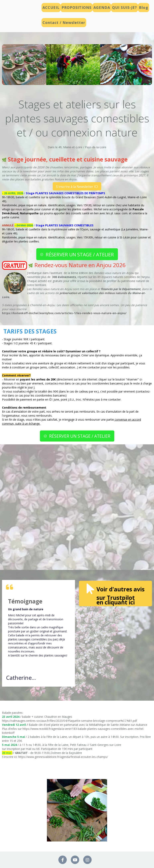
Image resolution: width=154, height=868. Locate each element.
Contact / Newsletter (64, 22)
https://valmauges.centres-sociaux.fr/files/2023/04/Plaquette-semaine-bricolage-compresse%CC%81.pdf (69, 721)
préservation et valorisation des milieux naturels (93, 293)
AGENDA (102, 7)
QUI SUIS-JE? (125, 7)
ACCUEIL (51, 7)
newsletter (30, 171)
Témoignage (25, 601)
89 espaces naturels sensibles (117, 277)
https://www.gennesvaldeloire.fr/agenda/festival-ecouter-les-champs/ (63, 757)
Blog (144, 7)
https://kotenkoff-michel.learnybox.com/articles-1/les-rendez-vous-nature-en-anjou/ (64, 313)
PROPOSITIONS (76, 7)
